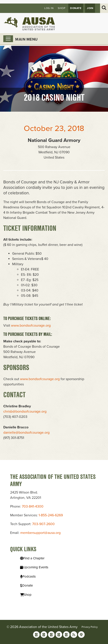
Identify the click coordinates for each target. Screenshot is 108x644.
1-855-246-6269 (51, 515)
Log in (49, 8)
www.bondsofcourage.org (31, 326)
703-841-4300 (33, 506)
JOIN (90, 8)
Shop (61, 8)
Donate (76, 8)
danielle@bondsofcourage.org (26, 433)
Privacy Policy (90, 627)
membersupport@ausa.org (40, 533)
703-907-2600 (43, 524)
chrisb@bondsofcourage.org (25, 411)
